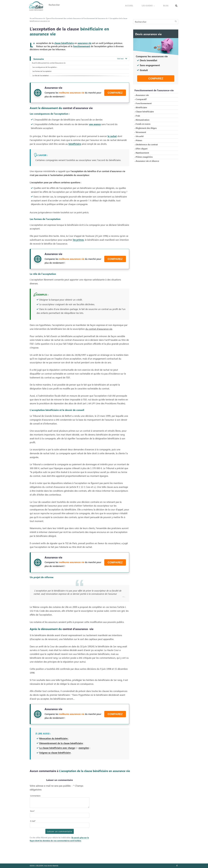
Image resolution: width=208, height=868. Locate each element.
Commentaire (35, 796)
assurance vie (84, 43)
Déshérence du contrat (147, 144)
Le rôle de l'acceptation (41, 75)
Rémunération (143, 120)
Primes (139, 140)
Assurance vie (142, 95)
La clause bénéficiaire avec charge (57, 748)
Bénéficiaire (141, 107)
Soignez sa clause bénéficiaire (55, 753)
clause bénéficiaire (64, 43)
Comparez (115, 93)
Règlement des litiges (146, 128)
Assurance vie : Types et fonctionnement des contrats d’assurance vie (59, 18)
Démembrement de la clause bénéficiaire (61, 743)
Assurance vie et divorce (147, 161)
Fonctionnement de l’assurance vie (95, 18)
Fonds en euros (143, 124)
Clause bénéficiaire (145, 111)
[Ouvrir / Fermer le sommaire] (122, 59)
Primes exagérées (144, 157)
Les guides (156, 5)
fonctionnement (82, 46)
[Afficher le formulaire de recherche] (176, 5)
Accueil (144, 5)
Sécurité (140, 136)
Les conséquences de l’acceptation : (45, 67)
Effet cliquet (142, 149)
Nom (32, 811)
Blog (169, 5)
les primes (78, 240)
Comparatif (141, 99)
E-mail (33, 821)
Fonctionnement (144, 103)
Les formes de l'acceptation (42, 71)
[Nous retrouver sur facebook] (177, 866)
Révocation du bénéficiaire (54, 738)
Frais (138, 116)
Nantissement (142, 153)
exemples (84, 748)
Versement (141, 132)
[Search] (156, 22)
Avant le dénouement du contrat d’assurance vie (49, 63)
